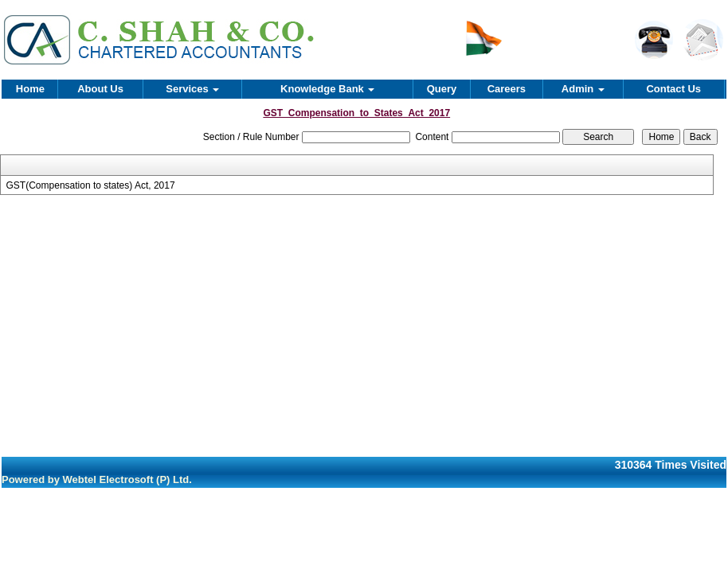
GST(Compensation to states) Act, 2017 (91, 185)
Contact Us (673, 89)
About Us (100, 89)
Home (30, 89)
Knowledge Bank (327, 89)
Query (442, 89)
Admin (583, 89)
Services (192, 89)
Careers (507, 89)
